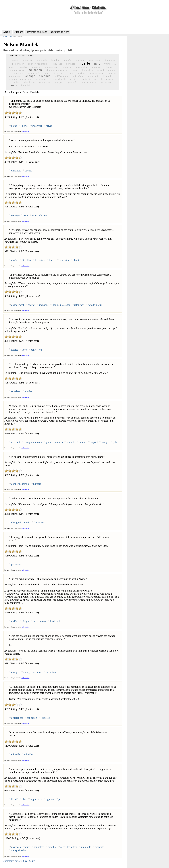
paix (71, 73)
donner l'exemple (38, 64)
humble (56, 60)
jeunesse (18, 73)
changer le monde (38, 76)
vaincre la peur (40, 215)
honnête (71, 64)
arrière (74, 79)
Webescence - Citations (87, 7)
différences (62, 76)
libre (97, 64)
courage (80, 60)
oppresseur (97, 73)
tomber (15, 60)
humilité (26, 85)
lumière (23, 67)
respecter (45, 82)
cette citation (25, 132)
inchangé (110, 60)
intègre (59, 82)
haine (109, 67)
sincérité (28, 60)
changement (52, 67)
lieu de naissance (61, 305)
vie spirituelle (58, 79)
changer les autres (20, 79)
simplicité (29, 82)
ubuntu (67, 67)
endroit (86, 79)
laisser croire (17, 70)
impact (75, 70)
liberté (85, 63)
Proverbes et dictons (36, 32)
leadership (82, 67)
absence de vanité (56, 70)
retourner (57, 64)
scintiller (14, 82)
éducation (35, 70)
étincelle (108, 76)
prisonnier (18, 64)
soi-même (78, 76)
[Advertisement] (87, 22)
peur (46, 73)
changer (97, 67)
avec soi (93, 76)
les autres (88, 70)
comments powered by (19, 861)
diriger (82, 73)
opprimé (72, 82)
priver (13, 85)
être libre (59, 73)
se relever (107, 82)
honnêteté (33, 73)
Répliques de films (59, 32)
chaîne (36, 67)
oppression (95, 60)
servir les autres (103, 79)
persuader (41, 79)
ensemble (42, 60)
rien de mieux (88, 82)
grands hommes (107, 70)
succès (68, 60)
